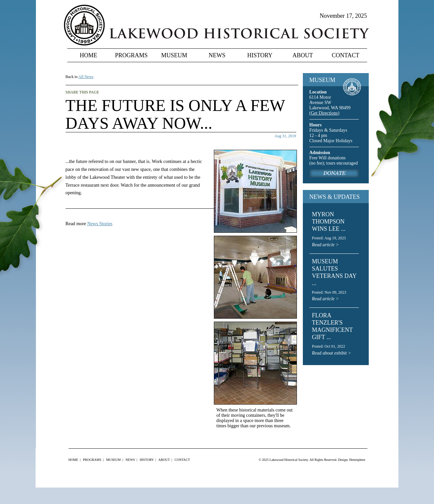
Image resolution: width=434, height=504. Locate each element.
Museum (174, 55)
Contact (346, 55)
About (303, 55)
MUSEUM (322, 80)
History (260, 55)
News (217, 55)
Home (88, 55)
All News (86, 77)
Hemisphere (357, 460)
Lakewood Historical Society (289, 460)
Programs (131, 55)
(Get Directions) (324, 113)
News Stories (100, 224)
